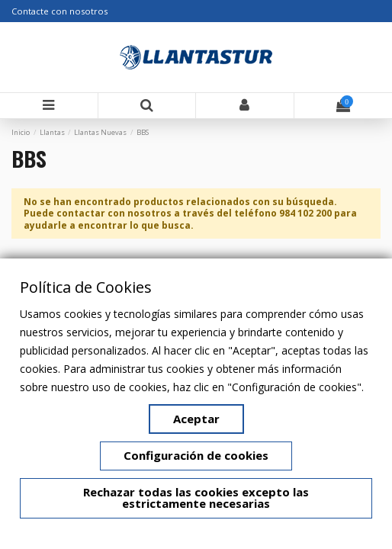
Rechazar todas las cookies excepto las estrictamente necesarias (196, 498)
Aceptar (196, 419)
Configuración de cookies (196, 455)
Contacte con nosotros (59, 11)
